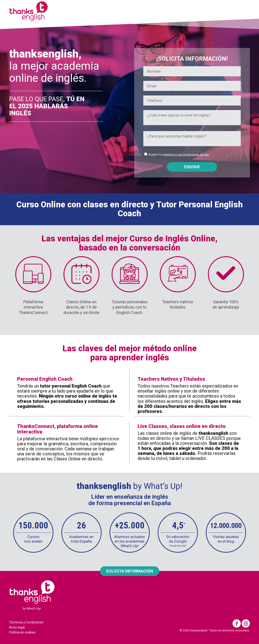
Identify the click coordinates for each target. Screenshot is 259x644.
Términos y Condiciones (26, 622)
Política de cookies (22, 632)
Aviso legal (17, 627)
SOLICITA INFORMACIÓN (129, 571)
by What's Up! (32, 608)
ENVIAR (192, 167)
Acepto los (179, 154)
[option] (33, 533)
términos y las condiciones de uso (186, 154)
